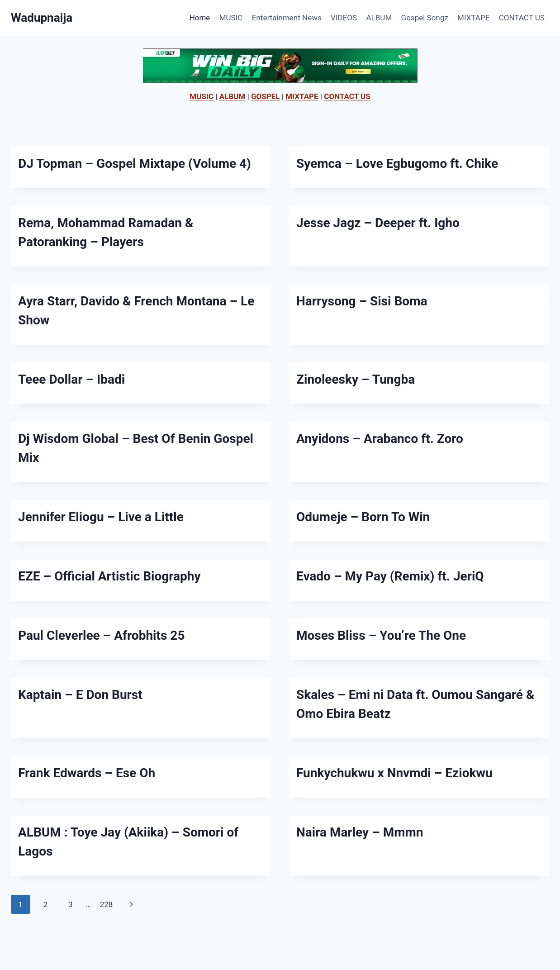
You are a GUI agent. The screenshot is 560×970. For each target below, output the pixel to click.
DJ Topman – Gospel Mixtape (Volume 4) (135, 164)
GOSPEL (266, 96)
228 (107, 904)
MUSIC (231, 18)
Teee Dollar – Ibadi (71, 379)
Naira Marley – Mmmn (360, 832)
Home (200, 18)
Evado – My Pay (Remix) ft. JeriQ (390, 576)
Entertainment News (287, 18)
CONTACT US (522, 18)
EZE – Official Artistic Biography (109, 576)
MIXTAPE (473, 18)
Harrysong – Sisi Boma (362, 301)
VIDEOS (344, 18)
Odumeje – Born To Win (363, 517)
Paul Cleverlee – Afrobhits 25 (101, 635)
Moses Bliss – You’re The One (381, 635)
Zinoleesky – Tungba (356, 379)
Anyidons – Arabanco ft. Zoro (380, 439)
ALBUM (379, 18)
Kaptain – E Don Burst (80, 695)
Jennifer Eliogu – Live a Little (101, 517)
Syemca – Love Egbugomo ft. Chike (397, 164)
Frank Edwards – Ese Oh (87, 773)
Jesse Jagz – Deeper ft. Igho (378, 223)
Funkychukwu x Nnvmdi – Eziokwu (394, 773)
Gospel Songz (425, 18)
